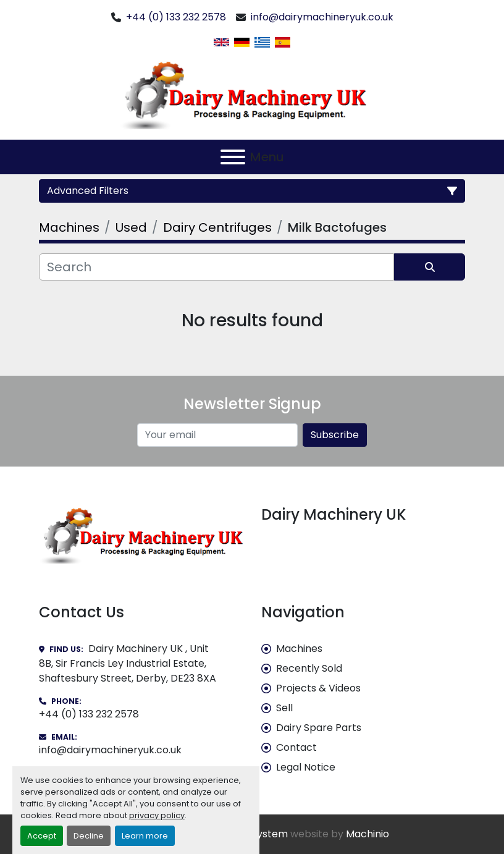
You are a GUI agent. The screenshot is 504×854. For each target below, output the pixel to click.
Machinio (367, 834)
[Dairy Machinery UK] (141, 534)
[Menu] (233, 157)
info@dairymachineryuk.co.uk (322, 17)
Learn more (145, 836)
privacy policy (157, 815)
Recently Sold (309, 668)
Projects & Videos (318, 688)
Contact (296, 747)
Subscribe (335, 435)
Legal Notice (306, 767)
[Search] (216, 267)
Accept (42, 836)
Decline (89, 836)
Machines (299, 649)
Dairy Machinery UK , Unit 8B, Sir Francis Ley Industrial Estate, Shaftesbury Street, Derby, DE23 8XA (128, 663)
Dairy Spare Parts (319, 728)
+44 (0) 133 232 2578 (176, 17)
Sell (284, 708)
